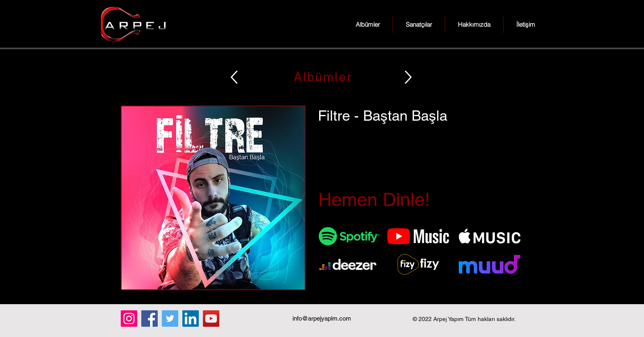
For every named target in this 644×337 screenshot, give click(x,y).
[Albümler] (322, 77)
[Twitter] (170, 319)
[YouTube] (211, 319)
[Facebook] (149, 319)
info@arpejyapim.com (322, 318)
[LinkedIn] (191, 319)
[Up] (234, 77)
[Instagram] (129, 319)
